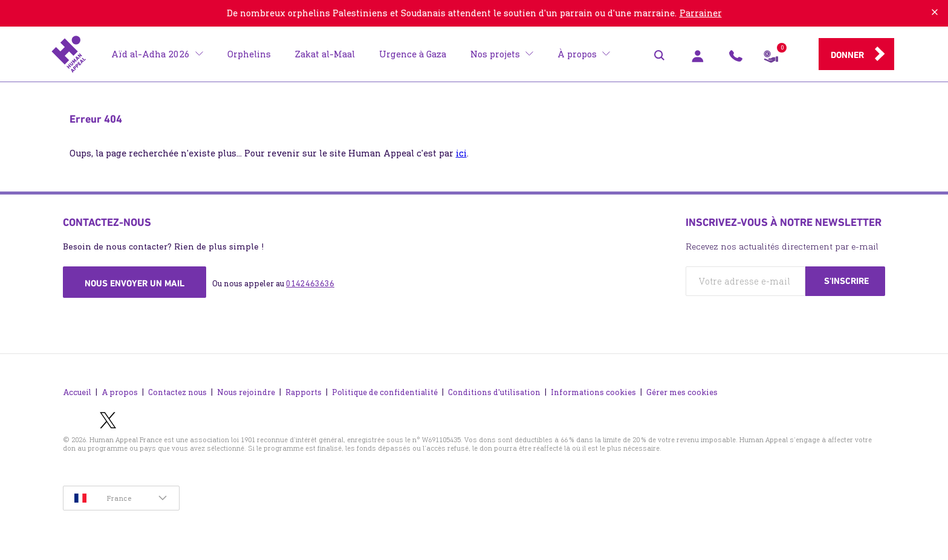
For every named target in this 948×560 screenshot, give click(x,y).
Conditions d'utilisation (494, 392)
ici (461, 153)
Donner (847, 55)
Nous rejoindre (246, 392)
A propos (120, 392)
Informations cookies (593, 392)
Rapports (304, 392)
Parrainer (701, 13)
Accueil (77, 392)
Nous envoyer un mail (135, 283)
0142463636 (310, 284)
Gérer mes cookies (682, 392)
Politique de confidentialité (385, 392)
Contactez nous (177, 392)
